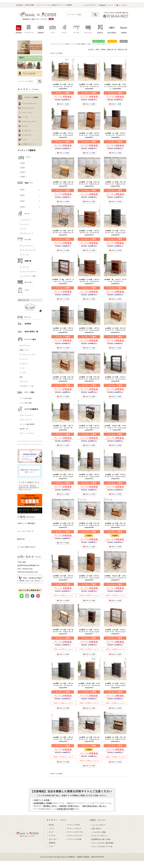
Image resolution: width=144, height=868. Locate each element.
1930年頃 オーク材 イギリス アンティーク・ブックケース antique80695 (90, 86)
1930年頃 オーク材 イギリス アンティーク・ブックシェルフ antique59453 (64, 477)
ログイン (124, 41)
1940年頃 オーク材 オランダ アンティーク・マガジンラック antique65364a (90, 184)
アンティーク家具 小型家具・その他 (80, 44)
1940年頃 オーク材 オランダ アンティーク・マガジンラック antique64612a (116, 739)
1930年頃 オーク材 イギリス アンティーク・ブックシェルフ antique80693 (90, 578)
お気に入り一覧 (99, 41)
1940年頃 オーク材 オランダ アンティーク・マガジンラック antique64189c (116, 525)
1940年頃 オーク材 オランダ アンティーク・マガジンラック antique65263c (64, 379)
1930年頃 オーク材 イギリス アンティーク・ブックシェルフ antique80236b (64, 330)
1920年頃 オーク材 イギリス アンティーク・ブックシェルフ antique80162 (116, 379)
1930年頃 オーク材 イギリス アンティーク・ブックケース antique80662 (64, 86)
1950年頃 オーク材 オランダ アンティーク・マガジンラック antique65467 (64, 632)
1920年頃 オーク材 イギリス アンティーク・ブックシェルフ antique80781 (64, 135)
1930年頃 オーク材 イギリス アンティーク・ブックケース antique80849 (64, 578)
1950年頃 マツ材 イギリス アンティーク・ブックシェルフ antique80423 (63, 282)
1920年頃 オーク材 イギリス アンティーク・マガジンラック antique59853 (90, 428)
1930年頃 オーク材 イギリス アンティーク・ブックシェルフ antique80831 (90, 135)
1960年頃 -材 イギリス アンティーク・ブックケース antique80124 (115, 282)
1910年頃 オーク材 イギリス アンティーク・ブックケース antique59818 (64, 685)
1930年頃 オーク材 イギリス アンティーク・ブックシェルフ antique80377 (90, 632)
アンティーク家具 (64, 44)
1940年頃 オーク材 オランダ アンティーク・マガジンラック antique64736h (90, 739)
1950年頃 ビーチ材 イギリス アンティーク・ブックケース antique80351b (90, 233)
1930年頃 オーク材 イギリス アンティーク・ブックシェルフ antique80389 (116, 233)
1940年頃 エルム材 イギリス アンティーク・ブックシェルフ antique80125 (116, 632)
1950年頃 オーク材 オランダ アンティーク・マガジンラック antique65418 (64, 184)
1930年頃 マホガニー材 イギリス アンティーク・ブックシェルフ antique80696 (115, 86)
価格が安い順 (112, 50)
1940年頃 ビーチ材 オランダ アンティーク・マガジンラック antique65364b (116, 184)
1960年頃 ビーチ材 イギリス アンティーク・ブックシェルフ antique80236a (90, 330)
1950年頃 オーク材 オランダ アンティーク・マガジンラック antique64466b (90, 525)
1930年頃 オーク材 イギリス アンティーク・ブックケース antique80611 (116, 135)
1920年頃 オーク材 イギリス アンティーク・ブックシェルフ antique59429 (116, 685)
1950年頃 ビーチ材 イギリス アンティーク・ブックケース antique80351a (90, 282)
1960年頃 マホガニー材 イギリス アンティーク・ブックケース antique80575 (116, 578)
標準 (97, 50)
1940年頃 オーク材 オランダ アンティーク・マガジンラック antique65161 (64, 525)
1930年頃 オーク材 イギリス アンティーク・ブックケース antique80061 (64, 428)
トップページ (54, 44)
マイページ (112, 41)
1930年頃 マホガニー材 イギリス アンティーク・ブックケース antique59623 (90, 685)
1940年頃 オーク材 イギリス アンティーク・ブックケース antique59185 (64, 739)
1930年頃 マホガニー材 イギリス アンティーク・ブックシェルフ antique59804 (115, 428)
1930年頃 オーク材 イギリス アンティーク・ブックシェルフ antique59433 (90, 477)
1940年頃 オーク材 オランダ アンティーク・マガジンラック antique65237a (116, 330)
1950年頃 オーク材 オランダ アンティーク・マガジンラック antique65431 (64, 233)
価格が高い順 (122, 50)
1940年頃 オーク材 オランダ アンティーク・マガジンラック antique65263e (90, 379)
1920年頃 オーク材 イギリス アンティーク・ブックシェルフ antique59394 (116, 477)
